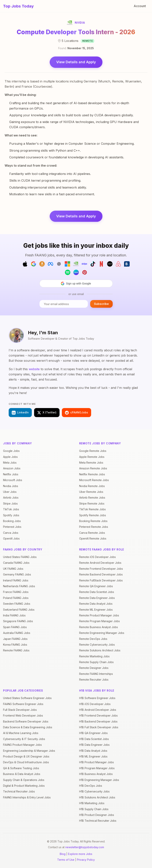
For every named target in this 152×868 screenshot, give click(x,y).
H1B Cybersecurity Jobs (94, 791)
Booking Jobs (12, 521)
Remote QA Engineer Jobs (96, 586)
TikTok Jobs (11, 509)
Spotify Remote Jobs (93, 515)
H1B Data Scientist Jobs (94, 739)
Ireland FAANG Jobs (16, 580)
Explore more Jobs (80, 854)
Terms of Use (66, 860)
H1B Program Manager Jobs (97, 768)
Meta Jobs (10, 463)
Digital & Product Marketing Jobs (24, 786)
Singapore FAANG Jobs (18, 621)
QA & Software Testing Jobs (21, 768)
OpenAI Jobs (11, 538)
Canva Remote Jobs (92, 533)
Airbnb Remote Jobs (92, 498)
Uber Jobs (10, 492)
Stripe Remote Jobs (92, 503)
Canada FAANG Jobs (16, 563)
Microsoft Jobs (13, 480)
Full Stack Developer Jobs (20, 710)
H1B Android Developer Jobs (98, 710)
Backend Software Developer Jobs (26, 721)
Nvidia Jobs (11, 486)
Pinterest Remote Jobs (94, 527)
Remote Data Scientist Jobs (97, 592)
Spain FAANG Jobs (15, 627)
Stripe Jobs (10, 503)
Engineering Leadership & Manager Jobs (29, 751)
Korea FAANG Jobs (15, 645)
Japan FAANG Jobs (15, 639)
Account (140, 6)
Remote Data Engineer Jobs (97, 598)
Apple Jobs (10, 457)
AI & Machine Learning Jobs (21, 733)
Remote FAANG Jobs (16, 650)
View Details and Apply (76, 62)
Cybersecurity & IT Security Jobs (24, 739)
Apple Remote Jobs (92, 457)
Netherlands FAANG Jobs (19, 586)
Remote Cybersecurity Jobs (97, 645)
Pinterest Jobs (12, 527)
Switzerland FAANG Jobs (19, 610)
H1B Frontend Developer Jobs (98, 715)
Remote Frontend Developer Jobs (101, 569)
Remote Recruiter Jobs (94, 680)
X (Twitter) (47, 413)
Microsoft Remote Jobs (94, 480)
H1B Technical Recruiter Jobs (98, 821)
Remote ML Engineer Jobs (96, 610)
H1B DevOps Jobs (91, 786)
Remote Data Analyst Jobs (96, 604)
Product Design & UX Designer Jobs (26, 756)
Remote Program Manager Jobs (100, 621)
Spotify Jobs (11, 515)
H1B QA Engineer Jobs (93, 733)
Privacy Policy (86, 860)
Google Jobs (11, 451)
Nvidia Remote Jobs (92, 486)
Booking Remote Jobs (93, 521)
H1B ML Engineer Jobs (93, 756)
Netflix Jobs (11, 474)
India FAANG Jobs (14, 615)
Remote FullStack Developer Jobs (101, 580)
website (34, 369)
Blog (63, 854)
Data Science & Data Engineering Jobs (28, 727)
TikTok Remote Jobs (92, 509)
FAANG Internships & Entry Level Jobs (27, 797)
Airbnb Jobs (11, 498)
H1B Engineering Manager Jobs (99, 780)
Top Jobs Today (18, 6)
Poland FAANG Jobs (16, 598)
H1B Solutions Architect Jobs (97, 797)
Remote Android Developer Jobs (100, 563)
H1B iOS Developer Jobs (95, 704)
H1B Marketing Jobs (92, 803)
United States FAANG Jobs (20, 557)
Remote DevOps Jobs (93, 639)
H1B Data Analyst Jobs (93, 751)
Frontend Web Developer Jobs (23, 715)
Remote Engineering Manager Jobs (102, 633)
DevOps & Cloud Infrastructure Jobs (26, 762)
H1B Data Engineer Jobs (94, 745)
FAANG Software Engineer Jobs (23, 704)
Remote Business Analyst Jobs (99, 627)
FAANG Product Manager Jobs (22, 745)
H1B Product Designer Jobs (97, 815)
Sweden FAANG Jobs (17, 604)
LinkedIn (20, 413)
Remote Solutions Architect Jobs (100, 650)
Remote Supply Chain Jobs (96, 662)
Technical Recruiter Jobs (19, 791)
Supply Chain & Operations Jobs (24, 780)
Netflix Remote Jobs (92, 474)
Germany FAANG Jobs (17, 574)
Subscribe (101, 304)
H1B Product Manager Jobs (97, 762)
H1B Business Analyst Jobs (96, 774)
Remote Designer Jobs (94, 668)
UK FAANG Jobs (13, 569)
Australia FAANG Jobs (17, 633)
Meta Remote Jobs (91, 463)
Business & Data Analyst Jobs (22, 774)
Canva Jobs (11, 533)
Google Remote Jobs (93, 451)
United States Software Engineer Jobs (27, 698)
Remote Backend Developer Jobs (101, 574)
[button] (76, 284)
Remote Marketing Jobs (94, 656)
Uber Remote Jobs (91, 492)
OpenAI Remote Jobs (93, 538)
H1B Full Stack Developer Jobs (99, 727)
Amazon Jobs (12, 468)
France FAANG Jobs (16, 592)
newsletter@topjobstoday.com (85, 847)
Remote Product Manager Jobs (99, 615)
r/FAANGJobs (76, 413)
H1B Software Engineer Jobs (97, 698)
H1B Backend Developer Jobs (98, 721)
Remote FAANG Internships (96, 674)
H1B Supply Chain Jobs (94, 809)
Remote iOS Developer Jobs (97, 557)
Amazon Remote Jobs (93, 468)
